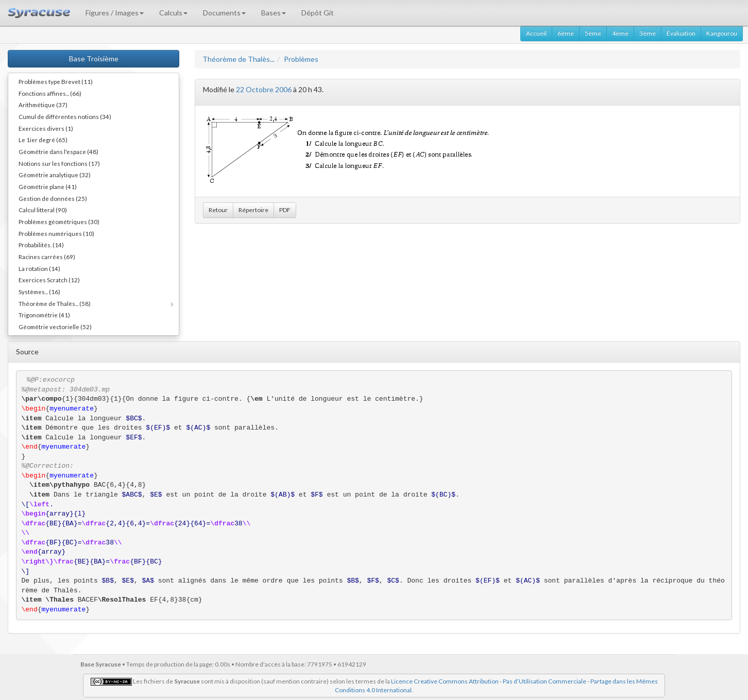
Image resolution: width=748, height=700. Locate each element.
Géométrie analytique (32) (55, 175)
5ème (593, 33)
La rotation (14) (39, 268)
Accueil (536, 33)
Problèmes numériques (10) (56, 233)
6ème (566, 33)
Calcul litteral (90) (43, 210)
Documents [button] (224, 13)
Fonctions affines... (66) (50, 93)
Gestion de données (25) (53, 198)
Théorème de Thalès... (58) (55, 303)
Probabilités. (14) (41, 245)
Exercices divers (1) (46, 128)
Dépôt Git (318, 13)
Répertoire (253, 210)
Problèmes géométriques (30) (59, 221)
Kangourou (722, 33)
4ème (620, 33)
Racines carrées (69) (47, 257)
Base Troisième (94, 58)
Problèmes (301, 59)
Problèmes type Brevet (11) (56, 81)
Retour (218, 210)
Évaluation (681, 33)
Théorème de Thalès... (239, 59)
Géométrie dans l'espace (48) (58, 151)
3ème (648, 33)
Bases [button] (274, 13)
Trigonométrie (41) (44, 315)
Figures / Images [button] (115, 13)
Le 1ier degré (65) (43, 140)
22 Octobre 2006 (264, 89)
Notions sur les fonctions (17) (59, 163)
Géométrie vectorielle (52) (55, 327)
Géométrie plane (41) (48, 186)
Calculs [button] (173, 13)
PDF (285, 210)
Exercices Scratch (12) (49, 280)
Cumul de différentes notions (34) (65, 116)
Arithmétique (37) (43, 105)
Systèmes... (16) (39, 292)
